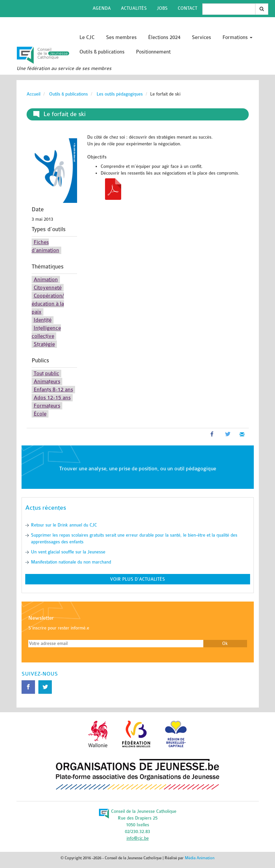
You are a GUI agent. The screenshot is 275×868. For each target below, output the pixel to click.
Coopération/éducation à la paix (48, 304)
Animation (46, 280)
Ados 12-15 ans (52, 398)
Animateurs (47, 382)
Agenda (102, 8)
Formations (237, 38)
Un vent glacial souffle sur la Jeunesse (68, 552)
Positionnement (153, 52)
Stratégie (44, 344)
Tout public (46, 373)
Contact (187, 8)
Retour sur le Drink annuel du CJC (64, 525)
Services (201, 38)
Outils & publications (102, 52)
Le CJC (87, 38)
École (40, 414)
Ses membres (121, 38)
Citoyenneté (48, 288)
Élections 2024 (164, 38)
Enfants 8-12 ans (53, 390)
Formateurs (47, 406)
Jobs (162, 8)
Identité (43, 320)
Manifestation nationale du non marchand (71, 562)
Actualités (134, 8)
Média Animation (200, 858)
